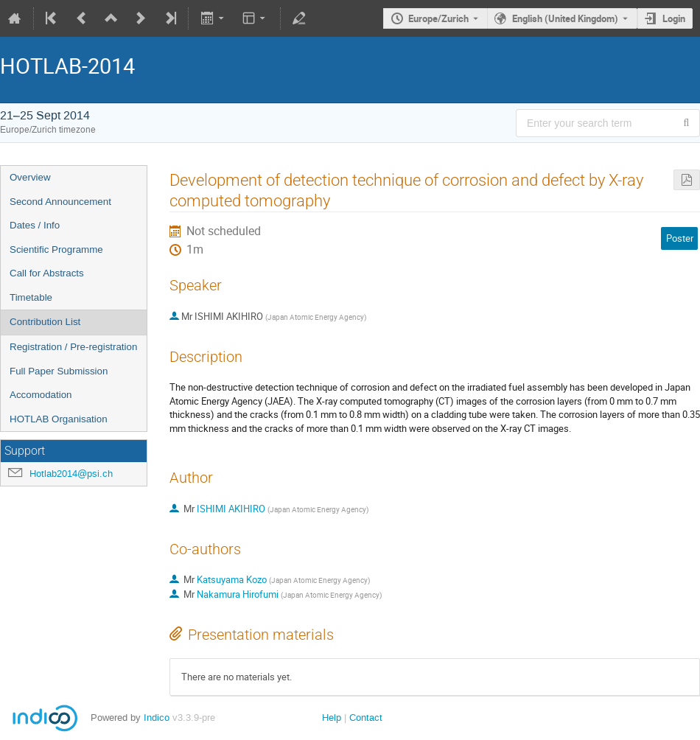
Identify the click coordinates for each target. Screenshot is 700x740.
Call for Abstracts (47, 273)
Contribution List (45, 322)
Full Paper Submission (59, 371)
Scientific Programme (56, 249)
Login (674, 18)
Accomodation (41, 395)
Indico (157, 718)
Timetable (31, 297)
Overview (30, 177)
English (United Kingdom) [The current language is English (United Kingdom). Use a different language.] (565, 18)
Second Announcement (60, 202)
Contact (366, 718)
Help (332, 718)
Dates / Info (35, 225)
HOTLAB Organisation (59, 419)
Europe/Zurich (438, 18)
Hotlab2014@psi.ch (71, 474)
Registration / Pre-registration (73, 347)
